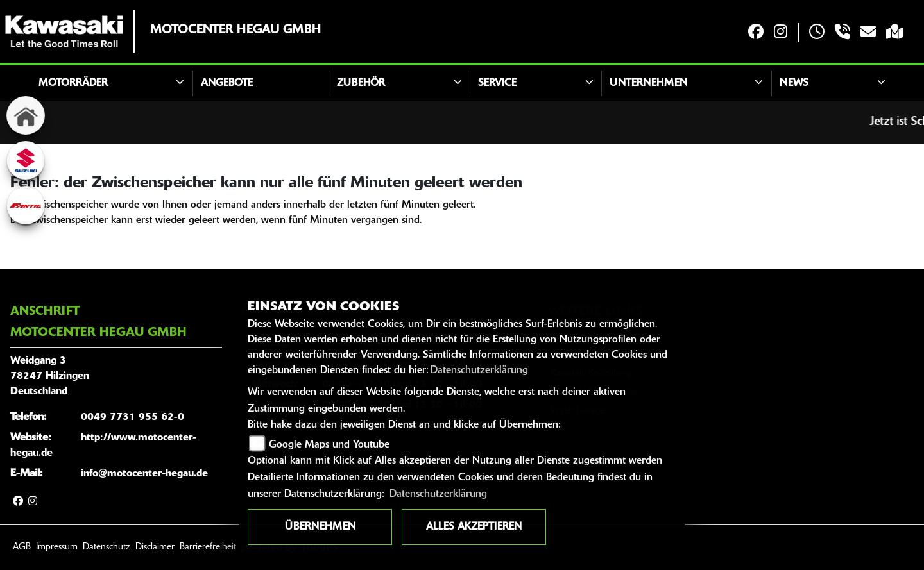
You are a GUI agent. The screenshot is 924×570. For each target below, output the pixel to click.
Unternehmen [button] (648, 83)
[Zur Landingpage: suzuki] (26, 160)
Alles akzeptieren (474, 527)
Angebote (227, 83)
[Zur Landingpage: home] (26, 115)
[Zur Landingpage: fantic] (26, 205)
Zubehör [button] (361, 83)
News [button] (794, 83)
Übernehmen (320, 527)
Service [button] (497, 83)
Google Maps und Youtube (329, 445)
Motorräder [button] (73, 83)
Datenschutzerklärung (479, 371)
